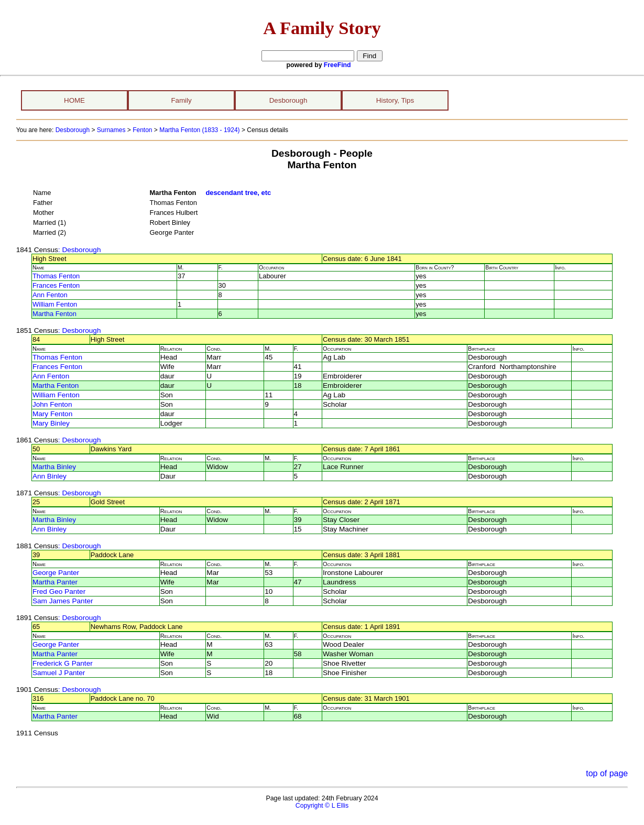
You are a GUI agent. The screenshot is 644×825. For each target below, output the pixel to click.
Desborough (288, 100)
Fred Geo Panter (59, 591)
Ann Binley (50, 476)
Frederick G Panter (63, 663)
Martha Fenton (54, 314)
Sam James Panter (63, 601)
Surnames (111, 130)
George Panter (56, 573)
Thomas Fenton (56, 276)
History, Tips (395, 100)
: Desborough (80, 250)
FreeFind (337, 65)
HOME (74, 100)
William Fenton (55, 304)
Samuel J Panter (59, 673)
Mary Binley (51, 423)
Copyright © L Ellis (322, 806)
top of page (607, 773)
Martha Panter (55, 582)
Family (181, 100)
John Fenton (52, 404)
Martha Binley (54, 467)
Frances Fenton (56, 285)
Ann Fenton (50, 295)
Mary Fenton (52, 414)
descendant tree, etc (238, 193)
